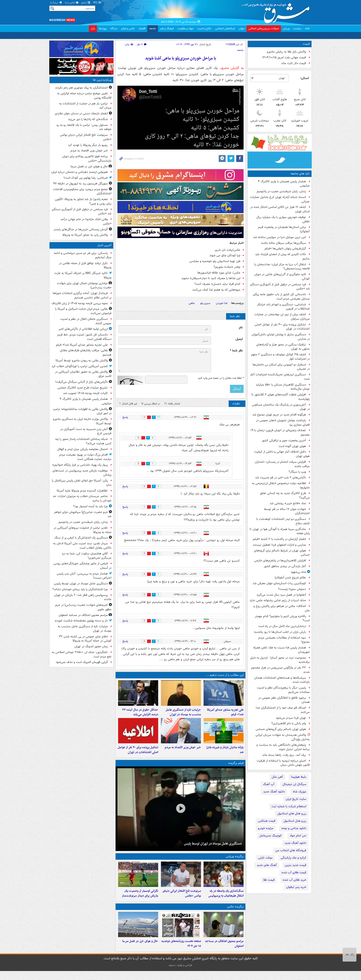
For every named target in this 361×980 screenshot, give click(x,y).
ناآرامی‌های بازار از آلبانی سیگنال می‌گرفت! (82, 382)
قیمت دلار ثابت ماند (294, 63)
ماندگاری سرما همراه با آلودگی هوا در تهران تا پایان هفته (280, 531)
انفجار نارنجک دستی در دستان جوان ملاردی (81, 113)
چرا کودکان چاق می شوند (225, 255)
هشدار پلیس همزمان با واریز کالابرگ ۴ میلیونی (284, 184)
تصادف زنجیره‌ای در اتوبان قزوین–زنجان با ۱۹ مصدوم (280, 433)
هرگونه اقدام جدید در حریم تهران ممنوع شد (279, 415)
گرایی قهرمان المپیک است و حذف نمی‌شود (82, 662)
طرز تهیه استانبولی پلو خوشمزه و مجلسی (215, 261)
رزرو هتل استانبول (295, 821)
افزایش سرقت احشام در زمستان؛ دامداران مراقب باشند (282, 464)
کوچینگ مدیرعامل (270, 836)
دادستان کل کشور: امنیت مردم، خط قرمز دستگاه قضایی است (84, 337)
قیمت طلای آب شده (294, 873)
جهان (242, 28)
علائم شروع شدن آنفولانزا (290, 578)
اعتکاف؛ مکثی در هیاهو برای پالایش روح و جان (282, 608)
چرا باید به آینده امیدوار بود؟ (90, 506)
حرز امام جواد (298, 836)
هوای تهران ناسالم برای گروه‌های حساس (281, 729)
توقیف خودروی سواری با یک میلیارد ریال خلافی (283, 219)
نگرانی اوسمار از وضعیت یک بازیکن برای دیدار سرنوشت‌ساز (140, 900)
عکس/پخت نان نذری (228, 250)
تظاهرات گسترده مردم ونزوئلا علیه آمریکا (82, 491)
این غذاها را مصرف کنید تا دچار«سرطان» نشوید (211, 278)
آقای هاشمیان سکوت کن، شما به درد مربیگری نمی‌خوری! (87, 556)
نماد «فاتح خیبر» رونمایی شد (288, 503)
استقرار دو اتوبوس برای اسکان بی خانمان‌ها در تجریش (281, 367)
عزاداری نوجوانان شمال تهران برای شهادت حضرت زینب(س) (84, 285)
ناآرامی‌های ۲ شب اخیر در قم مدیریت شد (281, 478)
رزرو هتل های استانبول (292, 814)
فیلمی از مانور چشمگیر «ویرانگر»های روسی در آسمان (82, 566)
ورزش (286, 28)
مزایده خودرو (266, 828)
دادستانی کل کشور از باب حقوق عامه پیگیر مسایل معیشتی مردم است (281, 297)
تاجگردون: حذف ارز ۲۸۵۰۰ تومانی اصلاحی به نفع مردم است (82, 654)
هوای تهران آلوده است (292, 446)
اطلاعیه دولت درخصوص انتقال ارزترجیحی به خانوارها (281, 486)
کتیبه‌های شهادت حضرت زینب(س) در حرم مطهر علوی (83, 607)
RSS (97, 3)
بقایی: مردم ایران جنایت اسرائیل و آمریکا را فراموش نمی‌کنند (83, 311)
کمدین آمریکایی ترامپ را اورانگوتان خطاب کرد (80, 366)
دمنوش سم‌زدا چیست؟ (292, 589)
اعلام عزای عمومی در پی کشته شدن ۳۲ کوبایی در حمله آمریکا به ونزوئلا (85, 639)
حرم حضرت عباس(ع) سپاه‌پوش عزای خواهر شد (83, 514)
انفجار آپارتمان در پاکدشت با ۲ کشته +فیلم (279, 539)
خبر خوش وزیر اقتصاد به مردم (183, 752)
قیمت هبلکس (267, 821)
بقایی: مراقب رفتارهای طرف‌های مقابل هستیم (86, 353)
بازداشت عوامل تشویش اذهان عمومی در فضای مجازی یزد (283, 423)
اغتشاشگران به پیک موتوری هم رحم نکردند (81, 88)
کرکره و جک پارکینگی (293, 858)
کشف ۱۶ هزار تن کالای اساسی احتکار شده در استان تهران (280, 209)
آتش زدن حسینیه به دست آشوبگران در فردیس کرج (86, 431)
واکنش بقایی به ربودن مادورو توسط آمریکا (82, 361)
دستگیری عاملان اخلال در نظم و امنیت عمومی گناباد (86, 321)
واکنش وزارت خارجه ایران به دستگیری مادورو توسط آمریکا (82, 421)
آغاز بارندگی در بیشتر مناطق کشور (285, 566)
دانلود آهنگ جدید (274, 792)
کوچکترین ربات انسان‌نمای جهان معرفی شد (279, 583)
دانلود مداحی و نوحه (294, 828)
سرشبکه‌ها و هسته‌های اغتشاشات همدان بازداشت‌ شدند (282, 680)
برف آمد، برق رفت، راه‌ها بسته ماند (284, 755)
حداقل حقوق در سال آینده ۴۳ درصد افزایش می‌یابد (140, 714)
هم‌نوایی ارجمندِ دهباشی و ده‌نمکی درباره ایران (80, 172)
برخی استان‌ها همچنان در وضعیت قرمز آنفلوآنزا (284, 229)
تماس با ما (72, 3)
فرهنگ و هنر (167, 28)
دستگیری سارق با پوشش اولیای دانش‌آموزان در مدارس (281, 337)
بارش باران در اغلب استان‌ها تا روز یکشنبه (280, 632)
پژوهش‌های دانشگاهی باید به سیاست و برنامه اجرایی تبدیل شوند (283, 747)
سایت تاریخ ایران (296, 799)
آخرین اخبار (104, 245)
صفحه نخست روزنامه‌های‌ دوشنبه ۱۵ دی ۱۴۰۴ (181, 953)
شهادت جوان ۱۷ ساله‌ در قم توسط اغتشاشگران (287, 511)
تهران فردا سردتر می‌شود (291, 718)
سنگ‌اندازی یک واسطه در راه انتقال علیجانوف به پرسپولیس (226, 900)
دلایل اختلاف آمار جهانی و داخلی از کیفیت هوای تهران (282, 454)
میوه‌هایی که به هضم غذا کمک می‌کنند (216, 290)
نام (241, 328)
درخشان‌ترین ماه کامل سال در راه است (282, 626)
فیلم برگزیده (236, 768)
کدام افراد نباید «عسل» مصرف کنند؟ (217, 284)
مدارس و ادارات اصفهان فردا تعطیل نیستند (279, 545)
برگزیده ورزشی (235, 861)
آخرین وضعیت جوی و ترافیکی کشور (284, 440)
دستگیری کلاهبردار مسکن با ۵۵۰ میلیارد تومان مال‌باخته (283, 387)
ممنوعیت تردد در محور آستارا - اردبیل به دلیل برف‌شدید (280, 660)
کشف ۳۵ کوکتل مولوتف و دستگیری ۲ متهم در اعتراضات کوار (280, 357)
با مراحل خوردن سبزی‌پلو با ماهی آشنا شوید (181, 58)
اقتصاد (142, 28)
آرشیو (86, 3)
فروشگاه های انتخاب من (291, 850)
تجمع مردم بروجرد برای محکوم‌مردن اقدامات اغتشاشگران (82, 191)
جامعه (153, 28)
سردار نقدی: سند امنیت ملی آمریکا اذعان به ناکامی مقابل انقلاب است (82, 546)
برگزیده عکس (235, 913)
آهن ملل (277, 777)
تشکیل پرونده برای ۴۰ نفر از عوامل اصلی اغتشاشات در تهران (282, 327)
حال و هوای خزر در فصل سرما (140, 950)
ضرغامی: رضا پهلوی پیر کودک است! (86, 178)
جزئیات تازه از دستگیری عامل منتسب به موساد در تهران (183, 714)
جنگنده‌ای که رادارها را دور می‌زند (88, 119)
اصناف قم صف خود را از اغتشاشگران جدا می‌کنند (283, 710)
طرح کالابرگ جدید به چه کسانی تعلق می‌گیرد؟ (285, 495)
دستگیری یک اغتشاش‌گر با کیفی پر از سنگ (81, 538)
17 (160, 417)
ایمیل (239, 339)
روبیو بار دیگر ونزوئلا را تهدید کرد (88, 145)
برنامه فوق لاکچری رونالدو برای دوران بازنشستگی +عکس (87, 159)
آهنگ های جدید (267, 865)
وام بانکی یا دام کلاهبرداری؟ (289, 723)
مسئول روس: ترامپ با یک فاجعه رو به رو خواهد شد (84, 127)
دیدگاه (114, 28)
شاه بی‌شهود (298, 572)
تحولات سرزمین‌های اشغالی (264, 28)
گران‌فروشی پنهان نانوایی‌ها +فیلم (285, 249)
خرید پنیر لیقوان (296, 887)
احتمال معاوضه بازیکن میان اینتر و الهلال (82, 449)
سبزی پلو (205, 303)
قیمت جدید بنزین (295, 865)
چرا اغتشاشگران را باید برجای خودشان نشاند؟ (80, 589)
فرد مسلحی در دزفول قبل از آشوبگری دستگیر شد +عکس (280, 287)
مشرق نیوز (277, 12)
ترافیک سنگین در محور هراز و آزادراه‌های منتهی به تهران (283, 347)
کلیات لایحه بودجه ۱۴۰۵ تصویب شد (85, 393)
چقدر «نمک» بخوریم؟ (227, 267)
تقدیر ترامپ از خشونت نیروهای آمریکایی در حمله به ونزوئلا (83, 530)
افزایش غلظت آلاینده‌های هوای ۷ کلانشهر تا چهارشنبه (281, 397)
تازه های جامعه (300, 174)
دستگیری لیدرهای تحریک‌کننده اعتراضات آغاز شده (280, 377)
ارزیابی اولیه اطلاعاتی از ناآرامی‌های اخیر (83, 329)
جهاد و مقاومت (185, 28)
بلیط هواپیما (299, 777)
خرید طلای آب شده (294, 880)
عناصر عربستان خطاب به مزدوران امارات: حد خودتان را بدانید (82, 498)
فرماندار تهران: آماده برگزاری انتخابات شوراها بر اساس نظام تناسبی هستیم (82, 295)
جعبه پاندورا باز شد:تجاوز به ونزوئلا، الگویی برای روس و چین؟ (83, 201)
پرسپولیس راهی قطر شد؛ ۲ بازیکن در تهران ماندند (83, 597)
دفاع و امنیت (204, 28)
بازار (93, 28)
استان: (304, 78)
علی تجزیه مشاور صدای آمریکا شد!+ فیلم (225, 714)
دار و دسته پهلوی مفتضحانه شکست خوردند (81, 621)
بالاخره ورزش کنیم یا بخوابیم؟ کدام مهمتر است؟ (282, 618)
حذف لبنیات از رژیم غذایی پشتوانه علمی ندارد (278, 600)
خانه (307, 28)
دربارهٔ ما (56, 3)
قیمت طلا (269, 880)
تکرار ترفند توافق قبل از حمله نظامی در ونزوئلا (85, 265)
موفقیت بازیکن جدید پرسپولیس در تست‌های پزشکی (82, 473)
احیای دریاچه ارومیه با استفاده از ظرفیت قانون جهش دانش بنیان (283, 763)
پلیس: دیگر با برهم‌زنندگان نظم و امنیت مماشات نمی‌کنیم (283, 690)
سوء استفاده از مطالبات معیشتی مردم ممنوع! (284, 640)
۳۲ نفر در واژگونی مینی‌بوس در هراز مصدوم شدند (280, 670)
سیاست (297, 28)
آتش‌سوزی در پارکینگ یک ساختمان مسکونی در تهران (281, 407)
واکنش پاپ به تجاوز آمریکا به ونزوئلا (85, 235)
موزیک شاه (300, 792)
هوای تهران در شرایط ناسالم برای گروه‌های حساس (282, 553)
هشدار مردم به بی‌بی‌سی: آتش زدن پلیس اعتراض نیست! (84, 576)
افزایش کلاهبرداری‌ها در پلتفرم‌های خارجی (280, 561)
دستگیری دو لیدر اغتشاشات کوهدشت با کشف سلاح (283, 521)
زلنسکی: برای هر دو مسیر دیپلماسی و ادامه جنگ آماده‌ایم (83, 255)
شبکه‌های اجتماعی (225, 28)
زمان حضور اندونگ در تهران (91, 646)
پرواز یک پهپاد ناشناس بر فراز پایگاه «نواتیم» (80, 465)
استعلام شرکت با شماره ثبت (289, 806)
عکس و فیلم (128, 28)
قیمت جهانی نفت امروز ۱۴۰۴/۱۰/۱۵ (284, 57)
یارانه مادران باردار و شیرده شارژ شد (225, 754)
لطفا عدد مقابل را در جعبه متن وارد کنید (221, 378)
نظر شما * (236, 351)
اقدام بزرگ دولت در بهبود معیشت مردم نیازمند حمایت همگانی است (85, 457)
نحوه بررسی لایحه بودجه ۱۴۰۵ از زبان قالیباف (80, 303)
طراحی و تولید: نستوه (180, 974)
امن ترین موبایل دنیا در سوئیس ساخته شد (279, 237)
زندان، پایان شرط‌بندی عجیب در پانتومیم (281, 191)
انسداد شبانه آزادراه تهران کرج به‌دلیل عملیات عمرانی (280, 199)
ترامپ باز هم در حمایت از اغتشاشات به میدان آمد (85, 106)
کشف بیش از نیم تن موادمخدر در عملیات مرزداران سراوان (282, 317)
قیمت (306, 44)
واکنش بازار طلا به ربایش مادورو (286, 52)
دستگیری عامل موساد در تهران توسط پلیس (213, 848)
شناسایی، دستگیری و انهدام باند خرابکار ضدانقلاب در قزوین (283, 307)
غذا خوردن (222, 303)
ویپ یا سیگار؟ (297, 472)
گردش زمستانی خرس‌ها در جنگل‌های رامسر (81, 229)
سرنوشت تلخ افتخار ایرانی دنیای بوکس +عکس (182, 900)
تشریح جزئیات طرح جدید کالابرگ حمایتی (83, 388)
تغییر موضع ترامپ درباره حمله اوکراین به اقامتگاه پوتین (84, 96)
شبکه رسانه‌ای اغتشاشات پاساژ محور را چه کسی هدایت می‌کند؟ (83, 441)
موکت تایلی (265, 858)
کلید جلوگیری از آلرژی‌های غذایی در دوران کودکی (282, 277)
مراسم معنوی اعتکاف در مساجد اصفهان (224, 953)
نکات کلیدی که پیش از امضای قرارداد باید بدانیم (282, 256)
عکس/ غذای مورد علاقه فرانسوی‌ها (219, 273)
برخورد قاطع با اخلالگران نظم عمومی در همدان (284, 700)
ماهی (192, 303)
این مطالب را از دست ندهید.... (225, 675)
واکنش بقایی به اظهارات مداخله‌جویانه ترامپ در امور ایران (82, 411)
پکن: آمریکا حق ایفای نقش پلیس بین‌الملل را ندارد (82, 483)
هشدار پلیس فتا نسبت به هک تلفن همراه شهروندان (281, 650)
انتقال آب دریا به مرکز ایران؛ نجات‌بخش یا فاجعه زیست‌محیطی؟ (282, 267)
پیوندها (103, 28)
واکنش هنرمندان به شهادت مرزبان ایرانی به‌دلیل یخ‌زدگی (283, 737)
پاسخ (125, 417)
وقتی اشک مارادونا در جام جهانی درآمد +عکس (86, 221)
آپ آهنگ (269, 784)
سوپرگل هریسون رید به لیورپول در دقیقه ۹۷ (80, 184)
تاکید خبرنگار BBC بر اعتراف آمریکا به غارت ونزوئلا (83, 275)
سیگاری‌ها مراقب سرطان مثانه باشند (283, 243)
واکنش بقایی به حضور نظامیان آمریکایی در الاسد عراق (83, 374)
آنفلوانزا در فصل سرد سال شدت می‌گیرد (281, 595)
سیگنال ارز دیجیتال (294, 784)
